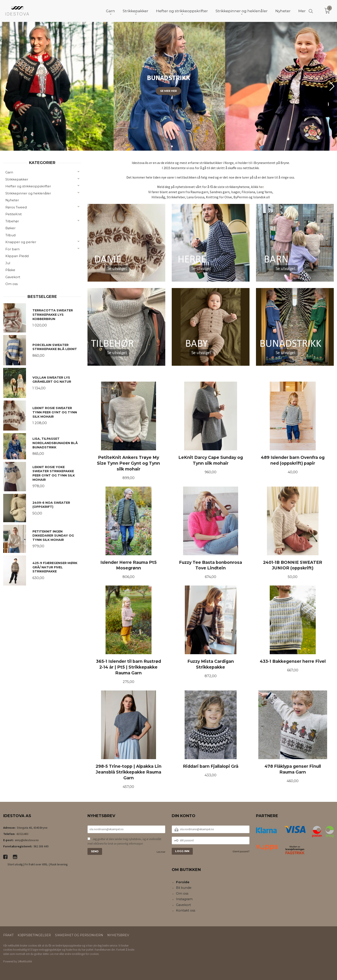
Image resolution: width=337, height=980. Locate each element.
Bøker (10, 228)
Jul (8, 263)
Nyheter (12, 200)
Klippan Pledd (17, 256)
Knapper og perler (21, 242)
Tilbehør (12, 221)
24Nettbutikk (25, 961)
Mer (302, 11)
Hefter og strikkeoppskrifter (28, 186)
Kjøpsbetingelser (34, 935)
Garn (9, 172)
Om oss (11, 284)
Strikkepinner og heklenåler (28, 193)
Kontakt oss (186, 910)
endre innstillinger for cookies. (82, 954)
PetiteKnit (14, 214)
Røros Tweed (16, 207)
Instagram (184, 899)
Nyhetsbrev (118, 935)
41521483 (22, 834)
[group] (168, 86)
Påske (10, 270)
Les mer (161, 852)
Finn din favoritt (168, 120)
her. (261, 187)
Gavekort (13, 277)
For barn (12, 249)
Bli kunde (184, 888)
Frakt (8, 935)
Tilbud (10, 235)
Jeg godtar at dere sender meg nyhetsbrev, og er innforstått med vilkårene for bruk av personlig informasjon (124, 841)
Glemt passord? (241, 851)
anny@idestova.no (27, 840)
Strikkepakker (17, 179)
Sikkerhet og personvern (79, 935)
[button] (332, 86)
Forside (183, 882)
